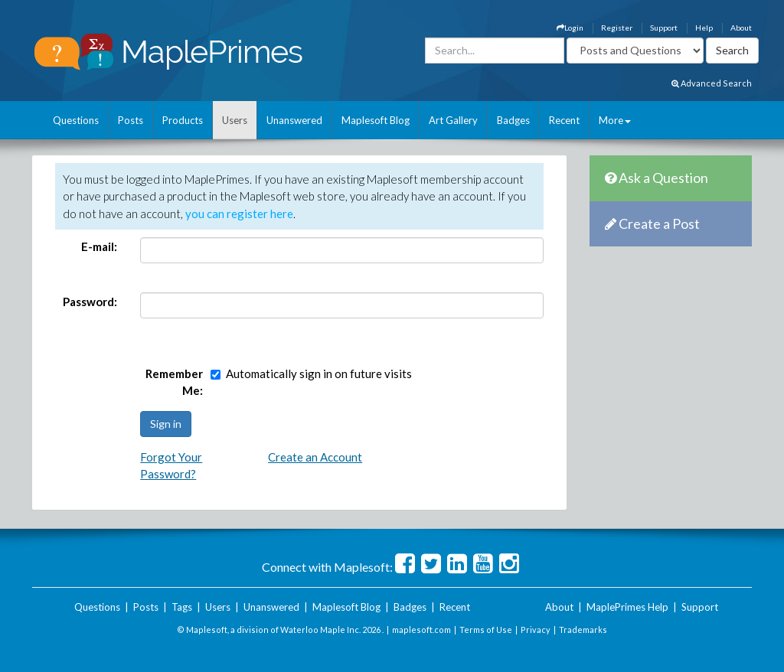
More (615, 120)
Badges (513, 120)
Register (617, 28)
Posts (131, 120)
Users (235, 120)
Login (570, 28)
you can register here (239, 214)
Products (183, 120)
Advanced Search (712, 83)
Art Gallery (453, 120)
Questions (76, 120)
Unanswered (294, 120)
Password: (90, 302)
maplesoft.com (421, 630)
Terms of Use (486, 630)
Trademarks (583, 630)
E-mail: (99, 246)
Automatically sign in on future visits (319, 374)
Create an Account (315, 457)
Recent (564, 120)
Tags (182, 607)
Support (664, 28)
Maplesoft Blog (376, 120)
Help (704, 28)
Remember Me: (174, 382)
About (741, 28)
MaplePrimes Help (627, 607)
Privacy (536, 630)
